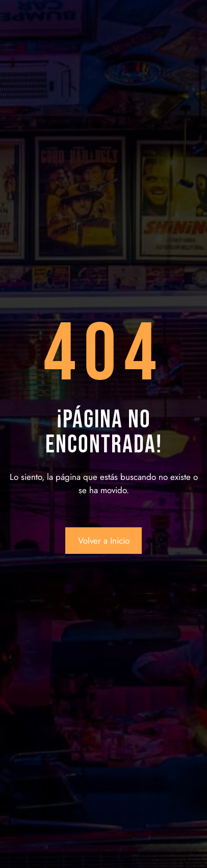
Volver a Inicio (104, 541)
